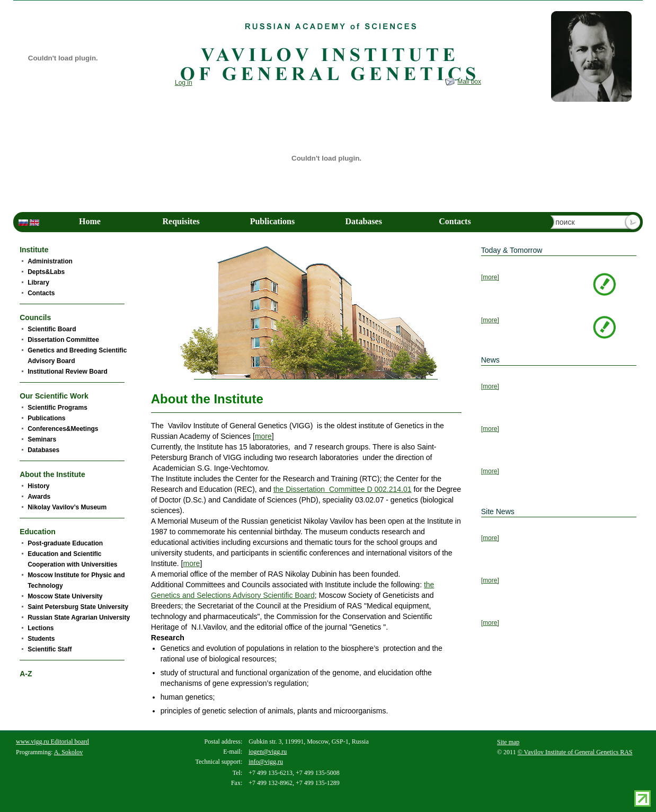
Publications (272, 221)
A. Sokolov (69, 752)
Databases (364, 221)
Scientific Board (52, 329)
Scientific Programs (57, 408)
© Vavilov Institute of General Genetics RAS (575, 752)
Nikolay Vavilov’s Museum (67, 507)
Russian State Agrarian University (79, 617)
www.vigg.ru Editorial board (52, 742)
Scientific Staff (50, 649)
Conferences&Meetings (63, 429)
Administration (50, 261)
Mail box (469, 82)
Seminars (42, 439)
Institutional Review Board (68, 372)
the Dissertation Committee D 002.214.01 (343, 489)
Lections (41, 628)
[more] (490, 277)
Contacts (455, 221)
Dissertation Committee (63, 340)
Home (90, 221)
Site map (508, 742)
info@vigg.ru (266, 762)
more (263, 436)
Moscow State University (65, 596)
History (38, 486)
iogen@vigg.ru (268, 752)
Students (41, 639)
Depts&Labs (46, 272)
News (490, 360)
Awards (39, 497)
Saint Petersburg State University (78, 607)
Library (38, 283)
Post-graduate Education (65, 543)
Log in (184, 83)
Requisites (181, 221)
